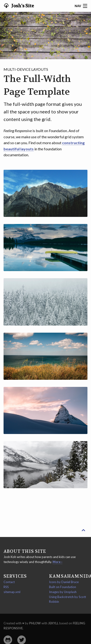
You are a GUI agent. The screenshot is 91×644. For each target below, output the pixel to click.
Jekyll (53, 623)
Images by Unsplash (63, 592)
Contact (9, 582)
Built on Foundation (63, 587)
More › (57, 562)
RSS (6, 587)
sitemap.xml (12, 592)
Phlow (35, 623)
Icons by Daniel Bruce (64, 582)
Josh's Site (22, 6)
